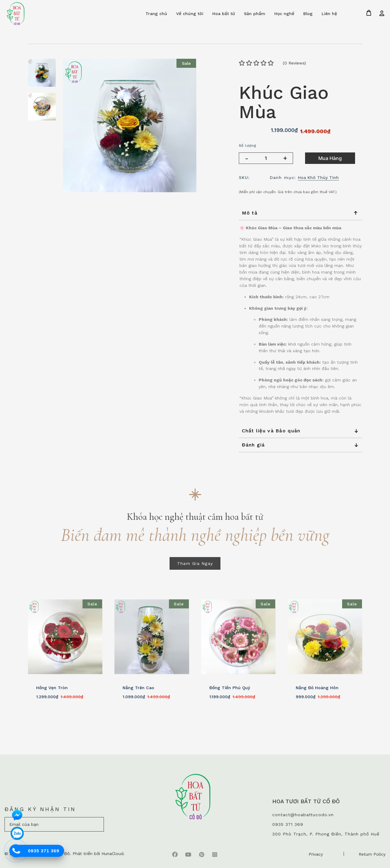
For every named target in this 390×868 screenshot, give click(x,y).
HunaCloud (112, 854)
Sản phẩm (255, 14)
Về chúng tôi (190, 14)
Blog (308, 14)
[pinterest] (201, 854)
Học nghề (284, 14)
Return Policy (372, 854)
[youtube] (188, 854)
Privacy (316, 854)
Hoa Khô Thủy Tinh (318, 177)
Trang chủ (156, 14)
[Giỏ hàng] (369, 13)
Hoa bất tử (224, 14)
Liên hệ (329, 14)
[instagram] (215, 854)
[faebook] (175, 854)
